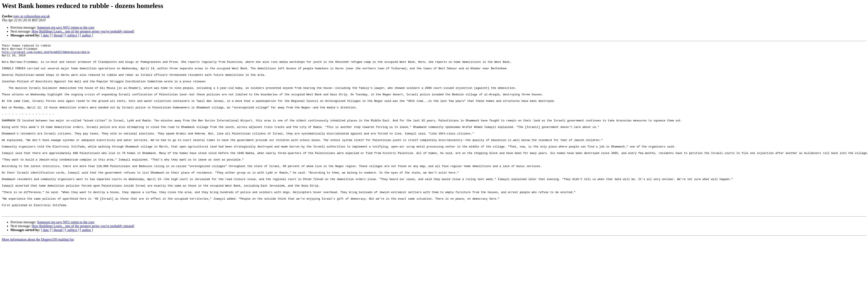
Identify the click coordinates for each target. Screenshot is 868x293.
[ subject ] (72, 35)
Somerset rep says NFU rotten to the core (66, 27)
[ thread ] (58, 35)
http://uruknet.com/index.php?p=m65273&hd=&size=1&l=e (46, 54)
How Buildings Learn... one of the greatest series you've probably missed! (83, 31)
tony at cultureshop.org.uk (32, 16)
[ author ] (87, 35)
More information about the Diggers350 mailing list (38, 273)
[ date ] (46, 35)
